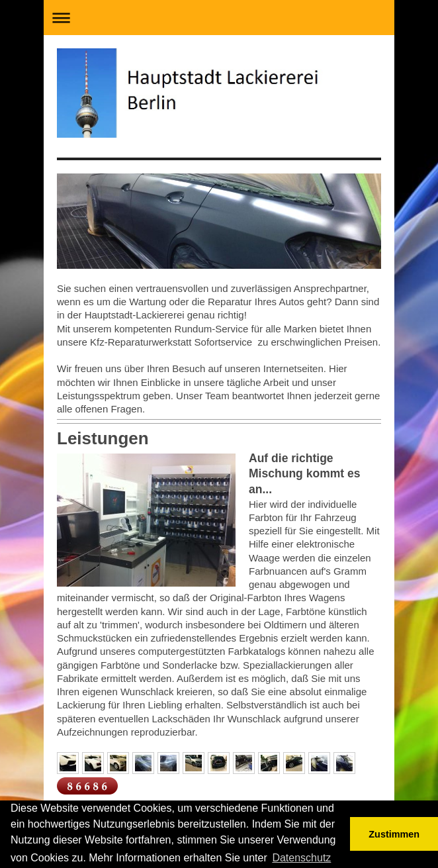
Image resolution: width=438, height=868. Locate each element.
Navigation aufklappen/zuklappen (219, 18)
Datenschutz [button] (301, 858)
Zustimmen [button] (394, 834)
